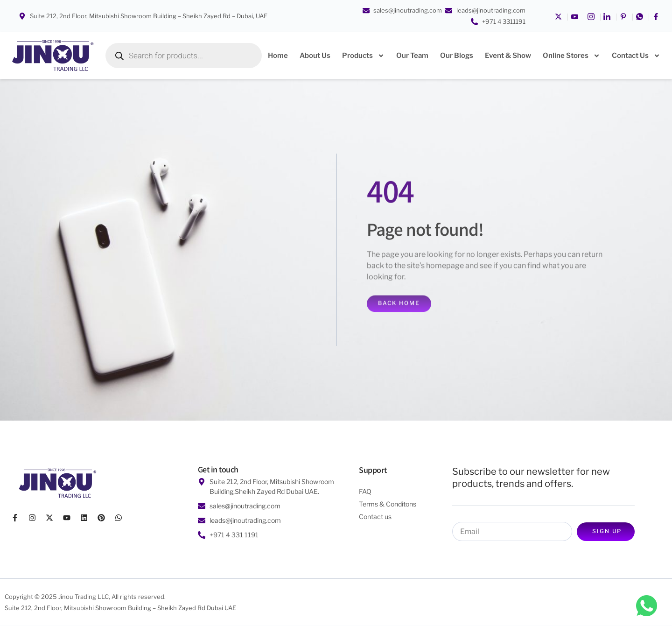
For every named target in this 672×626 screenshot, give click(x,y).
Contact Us (636, 56)
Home (278, 56)
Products (363, 56)
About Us (315, 56)
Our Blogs (457, 56)
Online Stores (571, 56)
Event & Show (508, 56)
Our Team (412, 56)
